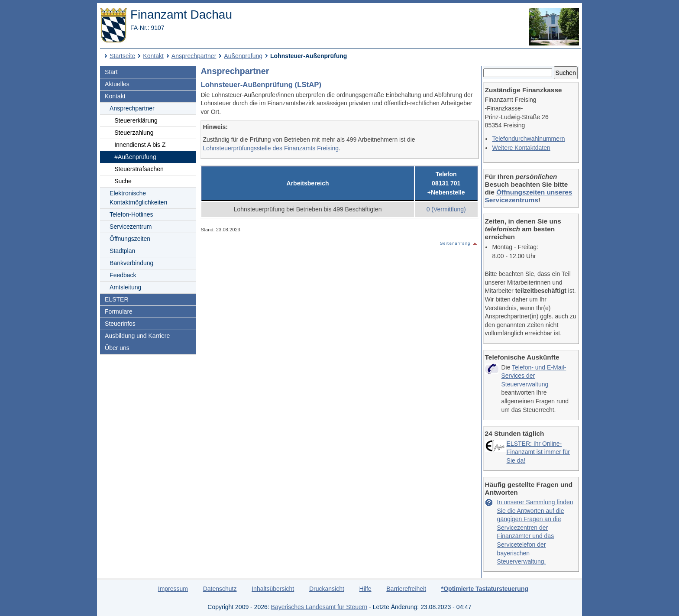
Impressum (173, 589)
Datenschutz (220, 589)
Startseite (122, 56)
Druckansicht (327, 589)
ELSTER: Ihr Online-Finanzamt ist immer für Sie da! (538, 452)
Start (111, 72)
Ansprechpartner (194, 56)
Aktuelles (117, 84)
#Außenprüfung (135, 157)
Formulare (119, 311)
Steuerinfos (120, 324)
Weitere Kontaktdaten (521, 148)
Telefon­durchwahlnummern (528, 139)
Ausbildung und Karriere (137, 336)
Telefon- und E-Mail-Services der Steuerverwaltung (533, 376)
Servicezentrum (131, 227)
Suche (123, 181)
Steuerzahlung (134, 133)
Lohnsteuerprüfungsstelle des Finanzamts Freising (271, 148)
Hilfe (365, 589)
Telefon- (131, 214)
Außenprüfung (243, 56)
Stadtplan (122, 251)
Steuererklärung (136, 120)
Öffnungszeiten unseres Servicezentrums (529, 196)
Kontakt (153, 56)
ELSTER (116, 299)
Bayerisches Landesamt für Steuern (319, 607)
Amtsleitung (125, 287)
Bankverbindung (131, 263)
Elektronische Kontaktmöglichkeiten (138, 198)
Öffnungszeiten (130, 239)
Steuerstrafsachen (139, 169)
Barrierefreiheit (406, 589)
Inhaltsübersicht (273, 589)
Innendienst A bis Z (140, 145)
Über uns (117, 348)
